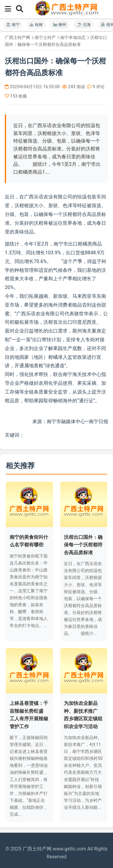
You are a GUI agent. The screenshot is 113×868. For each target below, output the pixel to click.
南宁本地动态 (73, 38)
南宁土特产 (45, 38)
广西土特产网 (17, 38)
